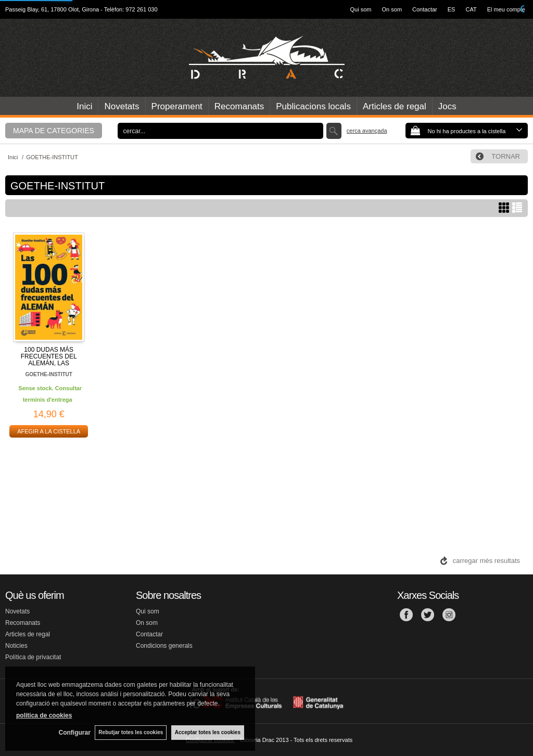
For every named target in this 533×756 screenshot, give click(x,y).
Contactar (425, 9)
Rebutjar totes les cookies (130, 732)
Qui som (361, 9)
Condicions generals (164, 646)
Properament (177, 106)
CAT (471, 9)
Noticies (16, 646)
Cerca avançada (367, 131)
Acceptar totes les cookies (208, 732)
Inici (84, 106)
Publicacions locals (313, 106)
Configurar (73, 733)
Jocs (447, 106)
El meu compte (506, 9)
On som (392, 9)
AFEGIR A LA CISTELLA (49, 431)
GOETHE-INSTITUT (49, 374)
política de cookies (44, 715)
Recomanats (239, 106)
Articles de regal (395, 106)
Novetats (122, 106)
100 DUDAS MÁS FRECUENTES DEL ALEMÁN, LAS (49, 356)
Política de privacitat (33, 657)
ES (452, 9)
